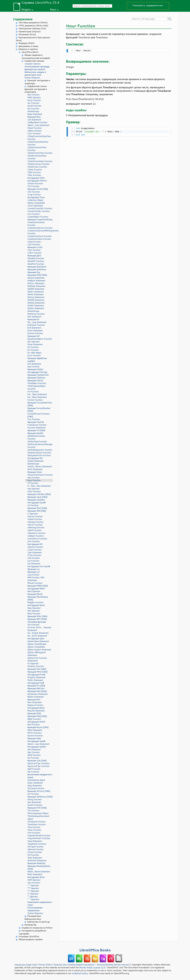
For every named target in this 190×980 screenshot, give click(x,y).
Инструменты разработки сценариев (32, 932)
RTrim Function (35, 733)
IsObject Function (36, 536)
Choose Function (35, 183)
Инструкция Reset (36, 708)
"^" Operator (33, 899)
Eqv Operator (34, 342)
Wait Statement (35, 858)
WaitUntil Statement (37, 860)
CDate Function (35, 170)
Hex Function (34, 478)
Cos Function (34, 214)
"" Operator (33, 897)
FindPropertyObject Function (36, 387)
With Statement (35, 874)
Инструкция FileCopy (37, 372)
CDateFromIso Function (38, 164)
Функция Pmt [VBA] (37, 669)
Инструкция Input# (37, 503)
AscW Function (34, 106)
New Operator (34, 608)
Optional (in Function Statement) (37, 659)
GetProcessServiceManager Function (40, 446)
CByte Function (35, 131)
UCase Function (35, 852)
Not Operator (34, 611)
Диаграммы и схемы (29, 46)
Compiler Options (33, 64)
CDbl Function (34, 172)
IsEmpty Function (35, 522)
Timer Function (34, 830)
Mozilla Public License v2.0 (92, 967)
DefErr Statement (36, 292)
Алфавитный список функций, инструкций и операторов (36, 89)
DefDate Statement (36, 286)
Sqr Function (33, 772)
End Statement (34, 328)
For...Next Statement (37, 394)
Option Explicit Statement (39, 650)
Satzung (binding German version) (113, 965)
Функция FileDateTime (38, 375)
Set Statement (34, 750)
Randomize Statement (38, 694)
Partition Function (36, 666)
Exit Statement (34, 364)
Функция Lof (34, 572)
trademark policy (80, 973)
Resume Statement (36, 711)
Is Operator (33, 514)
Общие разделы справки (31, 939)
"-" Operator (33, 885)
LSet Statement (35, 552)
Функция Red (34, 700)
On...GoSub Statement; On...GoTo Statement (38, 634)
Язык (53, 9)
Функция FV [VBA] (36, 430)
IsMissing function (36, 528)
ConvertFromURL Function (40, 208)
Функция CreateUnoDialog (40, 220)
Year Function (34, 883)
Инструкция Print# (36, 675)
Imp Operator (34, 489)
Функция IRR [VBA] (37, 511)
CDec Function (34, 175)
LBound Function (35, 547)
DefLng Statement (36, 297)
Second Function (35, 736)
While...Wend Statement (39, 872)
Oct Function (33, 625)
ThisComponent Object (38, 813)
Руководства (30, 925)
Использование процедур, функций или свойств (37, 68)
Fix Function (33, 392)
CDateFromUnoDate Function (37, 157)
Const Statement (35, 206)
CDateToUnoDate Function (40, 161)
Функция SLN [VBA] (37, 761)
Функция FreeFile (36, 422)
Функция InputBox (36, 500)
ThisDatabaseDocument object (38, 817)
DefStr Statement (36, 306)
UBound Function (35, 849)
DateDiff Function (36, 261)
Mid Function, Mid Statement (36, 579)
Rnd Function (34, 725)
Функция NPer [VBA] (37, 616)
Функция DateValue (37, 269)
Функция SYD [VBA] (37, 808)
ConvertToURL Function (39, 211)
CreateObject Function (38, 217)
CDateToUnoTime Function (40, 153)
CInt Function (34, 192)
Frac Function (34, 419)
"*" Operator (33, 888)
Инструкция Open (36, 639)
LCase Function (35, 550)
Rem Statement (35, 702)
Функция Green (35, 472)
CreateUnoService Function (40, 228)
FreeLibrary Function (37, 425)
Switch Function (35, 805)
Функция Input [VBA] (37, 497)
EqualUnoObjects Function (40, 339)
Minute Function (35, 583)
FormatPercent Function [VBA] (39, 415)
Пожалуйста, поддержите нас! (148, 5)
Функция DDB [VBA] (37, 275)
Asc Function (33, 103)
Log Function (33, 575)
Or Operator (33, 663)
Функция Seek (34, 738)
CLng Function (34, 195)
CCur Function (34, 134)
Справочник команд (34, 61)
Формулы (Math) (27, 43)
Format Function (35, 400)
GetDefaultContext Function (36, 437)
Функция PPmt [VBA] (37, 672)
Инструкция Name (36, 605)
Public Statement (35, 680)
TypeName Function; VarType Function (37, 845)
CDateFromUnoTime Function (37, 149)
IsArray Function (35, 516)
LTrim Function (34, 555)
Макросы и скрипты (28, 49)
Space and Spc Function (38, 763)
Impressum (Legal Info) (26, 965)
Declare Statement (36, 278)
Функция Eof (34, 336)
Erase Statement (35, 344)
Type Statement (35, 841)
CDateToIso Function (37, 167)
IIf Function (33, 483)
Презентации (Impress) (30, 32)
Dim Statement (34, 317)
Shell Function (34, 755)
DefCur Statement (36, 283)
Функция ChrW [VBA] (38, 189)
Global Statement (35, 461)
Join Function (34, 541)
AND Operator (34, 97)
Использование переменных (35, 909)
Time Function (34, 827)
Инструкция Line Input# (39, 566)
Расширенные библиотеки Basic (33, 918)
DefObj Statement (36, 300)
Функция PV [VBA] (36, 686)
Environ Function (35, 333)
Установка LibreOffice (29, 936)
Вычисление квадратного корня (40, 776)
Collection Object (35, 200)
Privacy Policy (45, 965)
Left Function (34, 558)
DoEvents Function (36, 325)
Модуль (26, 9)
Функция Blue (34, 117)
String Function (35, 799)
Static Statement (35, 783)
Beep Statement (35, 114)
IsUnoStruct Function (37, 539)
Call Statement (34, 120)
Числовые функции (37, 622)
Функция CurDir (35, 247)
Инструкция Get (35, 458)
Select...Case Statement (38, 125)
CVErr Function (35, 253)
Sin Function (33, 758)
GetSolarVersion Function (39, 453)
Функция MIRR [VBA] (38, 586)
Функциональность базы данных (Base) (33, 39)
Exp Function (33, 367)
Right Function (34, 719)
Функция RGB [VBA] (37, 716)
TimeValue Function (36, 824)
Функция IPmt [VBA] (37, 508)
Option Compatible (36, 203)
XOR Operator (34, 880)
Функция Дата (34, 256)
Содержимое (23, 19)
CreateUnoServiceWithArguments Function (40, 232)
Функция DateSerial (37, 267)
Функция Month (35, 594)
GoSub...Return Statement (40, 466)
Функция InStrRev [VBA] (39, 494)
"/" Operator (33, 894)
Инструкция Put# (36, 683)
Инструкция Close (36, 197)
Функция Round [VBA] (38, 727)
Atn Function (33, 109)
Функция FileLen (35, 380)
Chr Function (33, 186)
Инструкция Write (36, 877)
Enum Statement (35, 331)
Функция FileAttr (35, 369)
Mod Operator (34, 591)
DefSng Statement (36, 303)
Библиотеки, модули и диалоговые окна (35, 73)
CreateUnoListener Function (36, 224)
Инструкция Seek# (36, 741)
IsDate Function (35, 519)
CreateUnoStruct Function (40, 236)
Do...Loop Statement (37, 322)
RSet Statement (35, 730)
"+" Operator (33, 891)
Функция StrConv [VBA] (39, 791)
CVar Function (34, 250)
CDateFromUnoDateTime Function (39, 138)
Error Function (34, 355)
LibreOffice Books (95, 950)
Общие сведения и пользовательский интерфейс (36, 57)
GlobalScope (33, 111)
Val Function (33, 855)
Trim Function (34, 833)
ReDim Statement (36, 697)
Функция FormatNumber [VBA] (39, 410)
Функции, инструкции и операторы (37, 82)
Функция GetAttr (35, 433)
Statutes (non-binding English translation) (74, 965)
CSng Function (34, 242)
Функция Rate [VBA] (37, 691)
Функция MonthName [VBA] (38, 598)
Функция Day (34, 272)
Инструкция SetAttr (37, 747)
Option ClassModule (37, 644)
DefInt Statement (35, 294)
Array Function (34, 100)
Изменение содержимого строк (40, 903)
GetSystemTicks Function (39, 455)
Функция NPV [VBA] (37, 619)
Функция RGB (34, 713)
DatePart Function (36, 264)
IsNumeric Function (36, 533)
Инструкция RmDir (36, 722)
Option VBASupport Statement (37, 654)
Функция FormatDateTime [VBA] (40, 404)
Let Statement (34, 564)
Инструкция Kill (35, 544)
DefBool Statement (36, 281)
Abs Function (33, 95)
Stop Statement (35, 786)
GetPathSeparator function (40, 450)
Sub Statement (34, 802)
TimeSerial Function (37, 822)
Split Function (34, 769)
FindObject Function (37, 383)
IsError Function (35, 525)
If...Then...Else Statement (39, 486)
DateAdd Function (36, 258)
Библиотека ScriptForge (39, 922)
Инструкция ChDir (36, 178)
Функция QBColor (36, 688)
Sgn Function (34, 752)
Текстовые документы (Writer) (33, 23)
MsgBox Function (35, 602)
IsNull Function (35, 530)
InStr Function (34, 491)
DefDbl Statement (36, 289)
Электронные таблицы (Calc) (32, 28)
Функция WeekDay (36, 863)
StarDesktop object (36, 780)
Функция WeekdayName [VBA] (39, 867)
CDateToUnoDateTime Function (38, 143)
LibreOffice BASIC (30, 52)
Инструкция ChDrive (37, 181)
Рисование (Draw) (27, 34)
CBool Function (35, 128)
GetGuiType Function (37, 442)
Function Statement (36, 428)
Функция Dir (33, 319)
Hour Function (34, 480)
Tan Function (33, 811)
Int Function (33, 505)
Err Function (33, 350)
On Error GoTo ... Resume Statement (39, 629)
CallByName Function (37, 122)
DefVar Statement (36, 308)
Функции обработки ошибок (37, 360)
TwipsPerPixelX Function (39, 836)
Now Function (34, 614)
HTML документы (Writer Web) (33, 26)
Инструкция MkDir (36, 589)
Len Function (33, 561)
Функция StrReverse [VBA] (40, 797)
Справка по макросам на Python (37, 928)
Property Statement (36, 677)
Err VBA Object (34, 353)
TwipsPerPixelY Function (39, 838)
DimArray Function (36, 314)
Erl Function (33, 347)
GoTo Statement (35, 469)
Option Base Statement (38, 641)
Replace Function (35, 705)
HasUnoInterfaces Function (40, 475)
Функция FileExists (36, 378)
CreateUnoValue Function (39, 239)
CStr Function (34, 245)
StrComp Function (36, 788)
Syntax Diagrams (32, 78)
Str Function (33, 794)
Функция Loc (34, 569)
